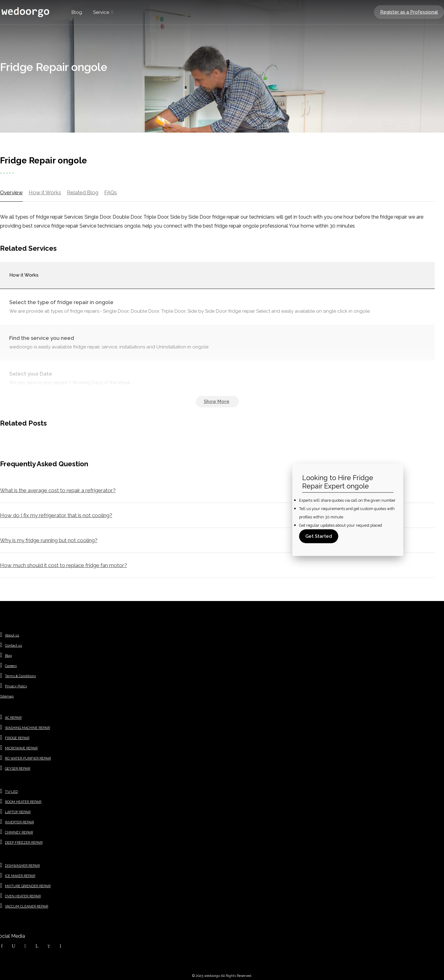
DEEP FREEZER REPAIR (24, 843)
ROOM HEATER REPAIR (23, 802)
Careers (11, 666)
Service (101, 12)
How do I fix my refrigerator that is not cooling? (56, 515)
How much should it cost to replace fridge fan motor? (64, 565)
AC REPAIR (13, 718)
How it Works (45, 192)
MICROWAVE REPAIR (21, 748)
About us (12, 635)
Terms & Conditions (20, 676)
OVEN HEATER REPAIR (23, 896)
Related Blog (83, 192)
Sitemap (7, 696)
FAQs (111, 192)
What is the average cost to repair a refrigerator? (58, 490)
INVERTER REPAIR (19, 822)
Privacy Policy (16, 686)
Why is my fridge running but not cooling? (49, 540)
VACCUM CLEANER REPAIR (27, 906)
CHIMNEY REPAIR (19, 832)
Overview (11, 192)
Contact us (13, 646)
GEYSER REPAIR (18, 769)
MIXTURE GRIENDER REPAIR (28, 886)
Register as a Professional (409, 12)
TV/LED (11, 792)
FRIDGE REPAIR (17, 738)
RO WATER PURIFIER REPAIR (28, 758)
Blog (77, 12)
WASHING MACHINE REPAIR (27, 728)
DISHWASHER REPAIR (22, 866)
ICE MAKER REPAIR (20, 876)
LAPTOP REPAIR (18, 812)
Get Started (319, 536)
